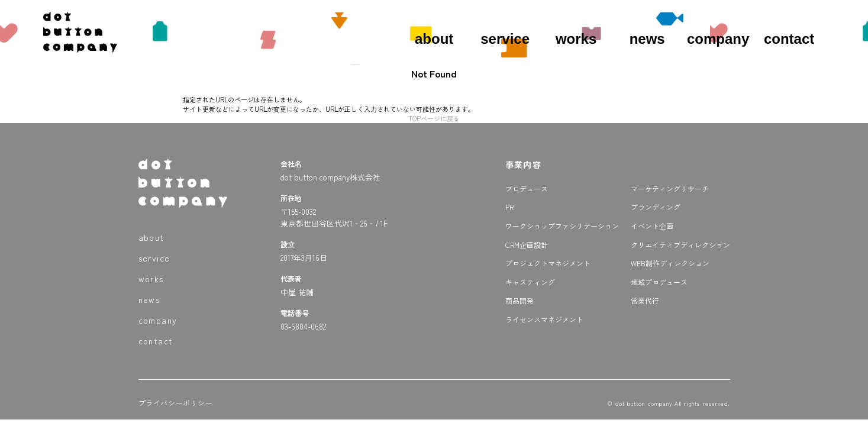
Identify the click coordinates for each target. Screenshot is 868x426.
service (505, 39)
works (576, 39)
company (718, 39)
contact (789, 39)
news (647, 39)
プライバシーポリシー (176, 403)
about (434, 39)
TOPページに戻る (434, 118)
